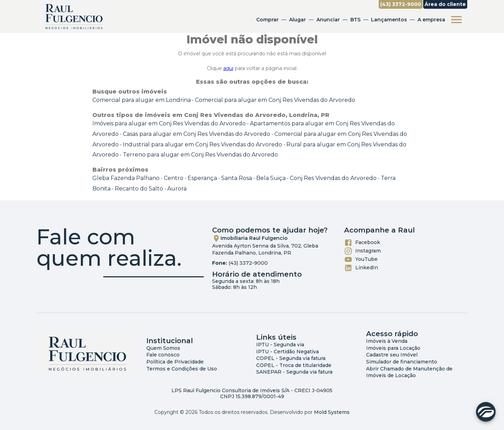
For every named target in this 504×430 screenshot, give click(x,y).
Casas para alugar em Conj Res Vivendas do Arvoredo (197, 134)
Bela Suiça (271, 178)
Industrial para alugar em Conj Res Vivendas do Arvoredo (202, 144)
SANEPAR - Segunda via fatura (294, 372)
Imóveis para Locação (393, 348)
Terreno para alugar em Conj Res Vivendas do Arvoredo (200, 155)
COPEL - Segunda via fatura (291, 358)
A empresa (431, 20)
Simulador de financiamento (402, 362)
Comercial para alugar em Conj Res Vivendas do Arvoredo (275, 100)
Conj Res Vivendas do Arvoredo (333, 178)
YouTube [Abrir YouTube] (361, 259)
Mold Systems (332, 412)
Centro (174, 178)
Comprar (267, 20)
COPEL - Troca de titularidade (294, 365)
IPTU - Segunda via (280, 345)
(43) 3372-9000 (248, 263)
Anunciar (328, 20)
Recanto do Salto (139, 189)
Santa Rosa (237, 178)
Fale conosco (163, 355)
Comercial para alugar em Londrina (142, 100)
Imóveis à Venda (387, 341)
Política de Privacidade (175, 362)
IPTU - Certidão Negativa (288, 352)
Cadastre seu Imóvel (392, 355)
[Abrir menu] (456, 20)
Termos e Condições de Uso (182, 369)
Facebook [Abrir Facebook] (362, 243)
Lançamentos (389, 20)
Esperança (202, 178)
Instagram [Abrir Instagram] (362, 251)
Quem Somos (163, 348)
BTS (355, 20)
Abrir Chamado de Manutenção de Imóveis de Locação (409, 372)
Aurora (177, 189)
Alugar (297, 20)
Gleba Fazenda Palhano (126, 178)
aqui (228, 68)
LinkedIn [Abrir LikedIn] (361, 268)
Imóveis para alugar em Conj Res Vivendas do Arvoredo (169, 123)
